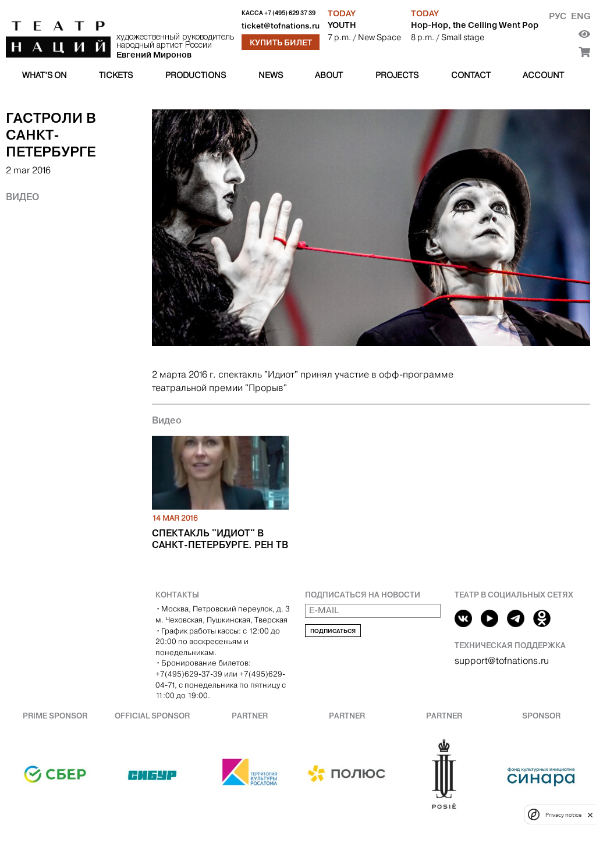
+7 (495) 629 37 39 (290, 13)
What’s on (45, 75)
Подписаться (333, 631)
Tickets (116, 75)
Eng (581, 16)
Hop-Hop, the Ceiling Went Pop (475, 25)
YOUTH (342, 25)
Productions (196, 75)
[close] (590, 815)
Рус (558, 16)
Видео (22, 197)
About (329, 75)
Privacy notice (563, 815)
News (271, 75)
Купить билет (281, 42)
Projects (397, 75)
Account (543, 75)
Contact (471, 75)
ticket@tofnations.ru (281, 26)
